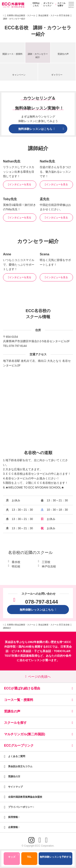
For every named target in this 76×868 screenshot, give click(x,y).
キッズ (13, 856)
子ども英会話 (43, 651)
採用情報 (14, 817)
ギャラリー (57, 75)
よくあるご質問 (17, 756)
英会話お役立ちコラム (20, 766)
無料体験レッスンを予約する (56, 857)
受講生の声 (63, 54)
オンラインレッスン (47, 4)
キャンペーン (19, 75)
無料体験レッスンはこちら (38, 610)
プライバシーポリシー (21, 807)
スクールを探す (60, 4)
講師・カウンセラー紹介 (38, 55)
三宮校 (46, 562)
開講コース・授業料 (12, 54)
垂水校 (16, 562)
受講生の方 (14, 776)
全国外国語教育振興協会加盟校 (25, 797)
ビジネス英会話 (21, 651)
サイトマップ (15, 787)
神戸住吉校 (49, 566)
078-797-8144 (18, 346)
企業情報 (14, 827)
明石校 (16, 566)
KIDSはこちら (35, 4)
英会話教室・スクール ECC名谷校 (54, 15)
